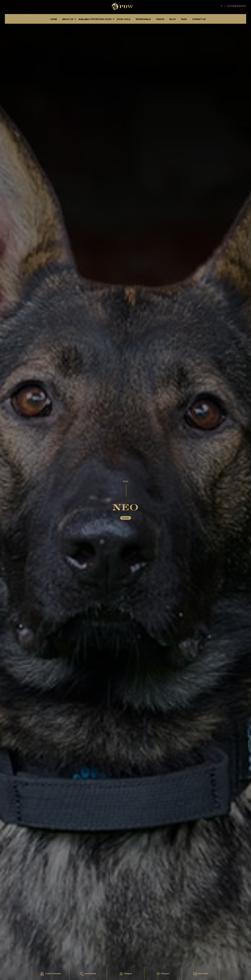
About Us (68, 19)
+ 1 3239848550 (233, 6)
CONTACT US (199, 19)
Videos (160, 19)
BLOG (173, 19)
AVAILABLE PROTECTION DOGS (95, 19)
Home (54, 19)
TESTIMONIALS (143, 19)
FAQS (184, 19)
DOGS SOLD (124, 19)
